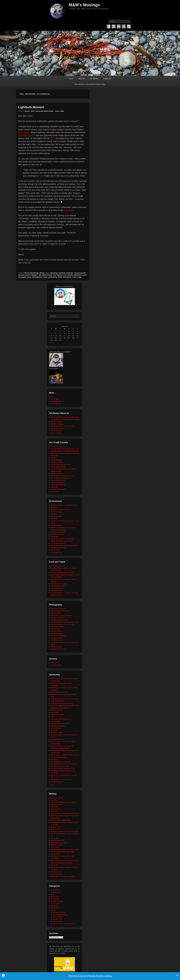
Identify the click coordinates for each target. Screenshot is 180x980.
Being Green (57, 892)
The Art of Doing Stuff (58, 480)
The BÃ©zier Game (57, 640)
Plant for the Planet (57, 534)
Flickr (119, 26)
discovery (21, 275)
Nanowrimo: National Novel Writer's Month (65, 831)
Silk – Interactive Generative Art (61, 478)
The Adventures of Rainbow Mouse (65, 924)
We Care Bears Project (58, 489)
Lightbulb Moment (31, 107)
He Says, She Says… (60, 912)
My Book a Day (56, 827)
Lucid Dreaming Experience (60, 724)
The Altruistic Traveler (58, 586)
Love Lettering (24, 132)
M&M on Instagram (57, 422)
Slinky (52, 138)
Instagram (129, 26)
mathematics (78, 275)
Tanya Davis (55, 847)
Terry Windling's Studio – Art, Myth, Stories (65, 849)
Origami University (57, 473)
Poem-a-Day (55, 838)
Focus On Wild (56, 613)
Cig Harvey (54, 800)
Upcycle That (55, 550)
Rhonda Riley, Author (58, 840)
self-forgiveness (37, 277)
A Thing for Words (57, 798)
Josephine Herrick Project (59, 620)
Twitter (114, 26)
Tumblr (124, 26)
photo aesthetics (56, 631)
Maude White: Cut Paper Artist (61, 464)
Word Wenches (56, 872)
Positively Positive (57, 732)
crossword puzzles (80, 273)
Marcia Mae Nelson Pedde (44, 111)
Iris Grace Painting (57, 462)
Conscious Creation (57, 701)
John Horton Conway (27, 135)
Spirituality (54, 906)
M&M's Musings (84, 5)
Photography (55, 899)
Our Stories (94, 79)
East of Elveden (56, 516)
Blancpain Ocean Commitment (61, 510)
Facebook (109, 26)
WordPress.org (56, 404)
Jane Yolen (54, 811)
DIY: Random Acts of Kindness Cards (63, 802)
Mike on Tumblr (56, 433)
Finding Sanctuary (57, 710)
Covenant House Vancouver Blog (62, 703)
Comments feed (56, 401)
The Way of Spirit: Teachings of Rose (63, 768)
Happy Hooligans (56, 460)
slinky (45, 277)
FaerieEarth (55, 807)
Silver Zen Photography (59, 636)
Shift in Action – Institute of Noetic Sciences (65, 755)
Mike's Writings (58, 917)
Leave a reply (60, 111)
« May (51, 342)
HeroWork (54, 519)
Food (52, 894)
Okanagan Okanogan (58, 532)
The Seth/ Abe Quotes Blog (60, 766)
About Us (82, 79)
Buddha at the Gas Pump (59, 692)
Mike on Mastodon (57, 431)
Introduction (55, 897)
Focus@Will (55, 712)
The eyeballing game (58, 482)
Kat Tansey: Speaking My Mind (61, 719)
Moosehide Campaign (58, 726)
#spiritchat (62, 273)
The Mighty (54, 759)
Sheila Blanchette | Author (59, 843)
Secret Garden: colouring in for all (62, 476)
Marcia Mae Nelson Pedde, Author (62, 426)
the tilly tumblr (55, 854)
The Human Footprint (58, 543)
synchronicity (69, 210)
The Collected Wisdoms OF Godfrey (63, 852)
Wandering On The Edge (59, 649)
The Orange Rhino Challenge (60, 762)
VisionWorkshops (56, 647)
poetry (41, 176)
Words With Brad (56, 874)
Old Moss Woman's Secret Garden (62, 624)
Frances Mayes (56, 809)
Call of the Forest (56, 512)
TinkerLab (54, 487)
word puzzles (67, 277)
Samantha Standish (57, 739)
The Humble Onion (57, 588)
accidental (69, 273)
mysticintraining (56, 728)
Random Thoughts (57, 901)
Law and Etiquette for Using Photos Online (65, 622)
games (28, 275)
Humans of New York (58, 618)
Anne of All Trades (57, 446)
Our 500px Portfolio (57, 627)
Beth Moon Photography (59, 609)
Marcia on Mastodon (58, 428)
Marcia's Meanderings (32, 273)
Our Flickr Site (55, 629)
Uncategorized (56, 908)
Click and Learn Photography (60, 611)
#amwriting (54, 273)
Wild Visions (55, 491)
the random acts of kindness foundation (64, 764)
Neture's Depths (56, 525)
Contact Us (107, 79)
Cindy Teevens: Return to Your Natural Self (65, 699)
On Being (54, 730)
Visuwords (54, 865)
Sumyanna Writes (57, 638)
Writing (42, 273)
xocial (53, 784)
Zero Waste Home (57, 552)
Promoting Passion (57, 633)
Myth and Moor (56, 829)
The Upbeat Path (56, 591)
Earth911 (54, 514)
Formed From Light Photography (62, 615)
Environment (55, 890)
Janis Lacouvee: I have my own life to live (64, 814)
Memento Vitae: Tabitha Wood (61, 820)
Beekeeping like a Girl (58, 566)
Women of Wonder (57, 782)
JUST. (53, 717)
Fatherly (53, 458)
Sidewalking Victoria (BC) (59, 584)
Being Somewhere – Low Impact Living (64, 505)
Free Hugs (57, 903)
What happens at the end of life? (61, 780)
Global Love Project (57, 715)
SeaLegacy (54, 536)
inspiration (34, 275)
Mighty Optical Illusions (58, 467)
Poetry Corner (58, 921)
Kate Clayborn (58, 275)
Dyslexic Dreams (56, 805)
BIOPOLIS (54, 507)
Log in (53, 397)
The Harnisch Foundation (59, 757)
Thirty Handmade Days (58, 485)
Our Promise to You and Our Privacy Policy (90, 84)
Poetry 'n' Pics (58, 919)
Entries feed (55, 399)
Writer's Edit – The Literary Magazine (63, 876)
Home (71, 79)
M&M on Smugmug (57, 424)
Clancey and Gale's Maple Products (63, 573)
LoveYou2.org (55, 721)
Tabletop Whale (56, 665)
